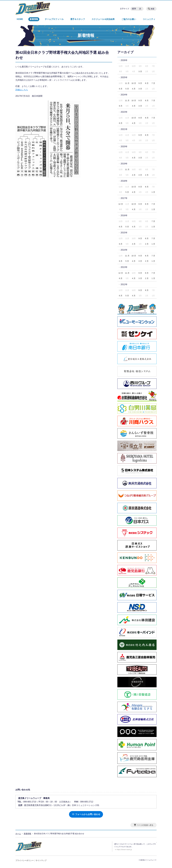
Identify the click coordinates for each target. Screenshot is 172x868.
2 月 (147, 175)
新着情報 (34, 19)
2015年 (124, 233)
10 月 (134, 83)
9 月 (140, 83)
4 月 (134, 89)
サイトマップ (41, 860)
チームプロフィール (54, 19)
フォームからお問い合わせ (86, 814)
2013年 (124, 267)
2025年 (124, 77)
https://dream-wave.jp (124, 850)
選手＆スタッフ (78, 19)
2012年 (124, 284)
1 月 (153, 192)
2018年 (124, 181)
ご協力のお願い (129, 19)
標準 (134, 9)
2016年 (124, 215)
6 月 (121, 89)
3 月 (140, 71)
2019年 (124, 164)
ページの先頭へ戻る (145, 825)
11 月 (127, 83)
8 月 (147, 83)
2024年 (124, 95)
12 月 (121, 204)
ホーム (18, 834)
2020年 (124, 146)
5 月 (127, 89)
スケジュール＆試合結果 (103, 19)
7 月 (153, 83)
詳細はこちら (22, 90)
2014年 (124, 250)
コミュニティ (149, 19)
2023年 (124, 112)
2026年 (124, 60)
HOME (20, 19)
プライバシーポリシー (25, 860)
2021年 (124, 129)
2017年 (124, 198)
